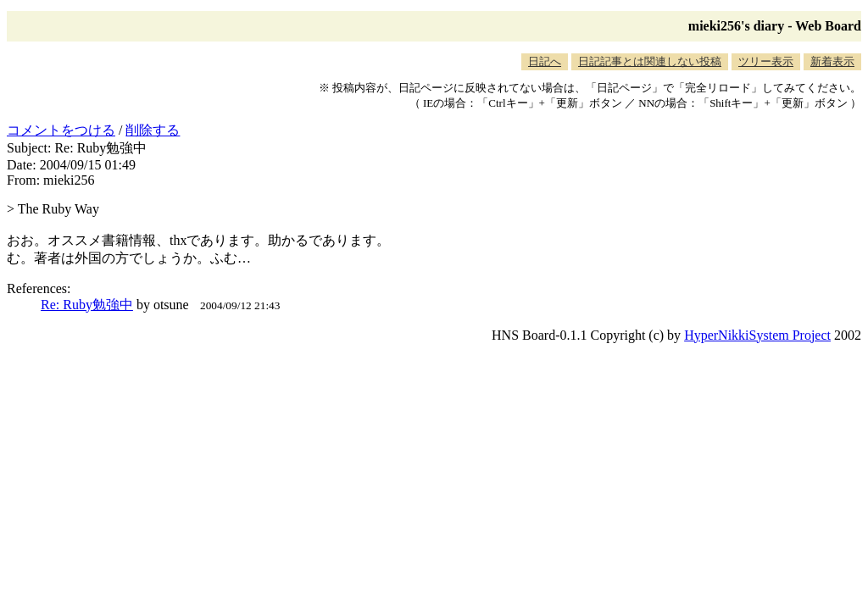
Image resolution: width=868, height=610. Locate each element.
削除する (153, 130)
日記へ (545, 61)
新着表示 (832, 61)
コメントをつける (61, 130)
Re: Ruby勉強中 (87, 305)
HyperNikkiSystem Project (757, 335)
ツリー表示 (766, 61)
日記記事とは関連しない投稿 (650, 61)
